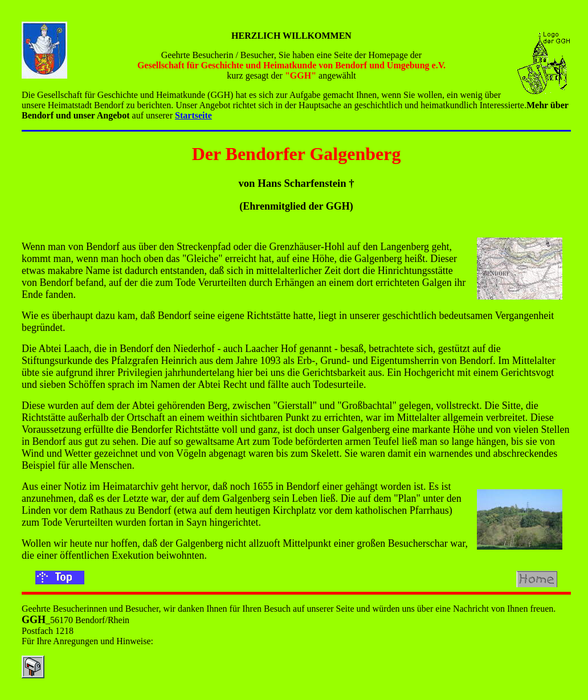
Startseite (193, 115)
